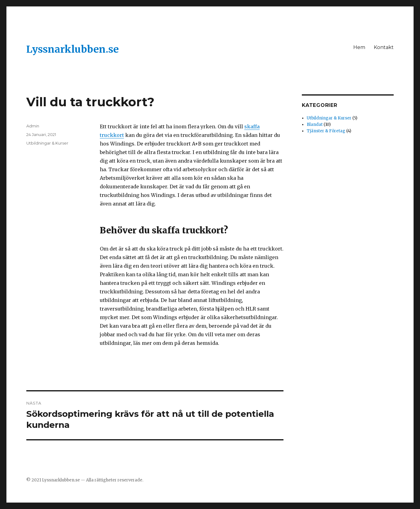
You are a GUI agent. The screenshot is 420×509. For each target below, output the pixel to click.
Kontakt (384, 47)
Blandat (315, 124)
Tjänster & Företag (326, 131)
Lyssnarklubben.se (73, 49)
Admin (33, 126)
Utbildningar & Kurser (47, 143)
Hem (359, 47)
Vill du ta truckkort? (90, 102)
